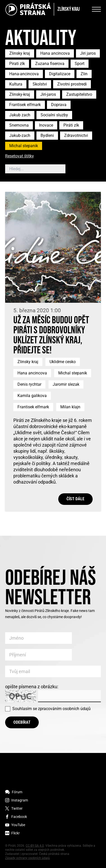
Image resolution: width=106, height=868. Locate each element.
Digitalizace (60, 74)
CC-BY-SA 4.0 (35, 846)
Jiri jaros (88, 53)
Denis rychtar (29, 384)
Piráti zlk (71, 125)
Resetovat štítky (20, 156)
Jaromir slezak (66, 384)
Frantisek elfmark (25, 105)
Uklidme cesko (63, 362)
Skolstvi (40, 84)
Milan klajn (70, 407)
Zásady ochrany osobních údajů (27, 858)
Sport (80, 64)
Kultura (16, 84)
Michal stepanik (24, 146)
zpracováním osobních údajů (64, 709)
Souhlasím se (51, 709)
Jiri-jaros (48, 94)
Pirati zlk (17, 64)
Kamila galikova (32, 396)
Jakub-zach (20, 135)
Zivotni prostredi (72, 84)
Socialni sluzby (54, 115)
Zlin (84, 74)
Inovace (46, 125)
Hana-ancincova (24, 74)
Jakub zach (20, 115)
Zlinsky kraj (20, 53)
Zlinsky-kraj (20, 94)
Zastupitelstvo (79, 94)
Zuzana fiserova (50, 64)
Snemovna (19, 125)
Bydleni (47, 135)
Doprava (59, 105)
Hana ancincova (55, 53)
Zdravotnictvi (76, 135)
